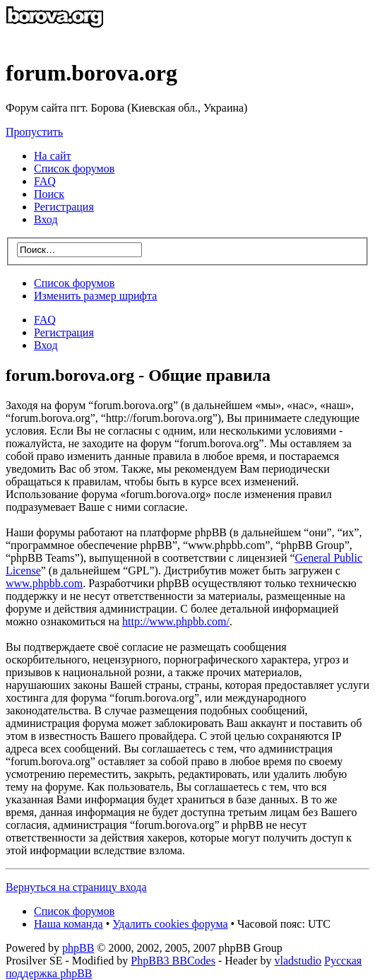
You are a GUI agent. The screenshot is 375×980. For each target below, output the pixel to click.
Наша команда (69, 924)
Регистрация (64, 207)
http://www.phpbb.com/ (176, 621)
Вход (46, 345)
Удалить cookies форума (170, 924)
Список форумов (74, 283)
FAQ (45, 320)
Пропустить (34, 132)
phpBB (78, 948)
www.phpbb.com (44, 583)
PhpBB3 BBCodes (173, 961)
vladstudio (298, 961)
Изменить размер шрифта (95, 296)
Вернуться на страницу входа (76, 887)
